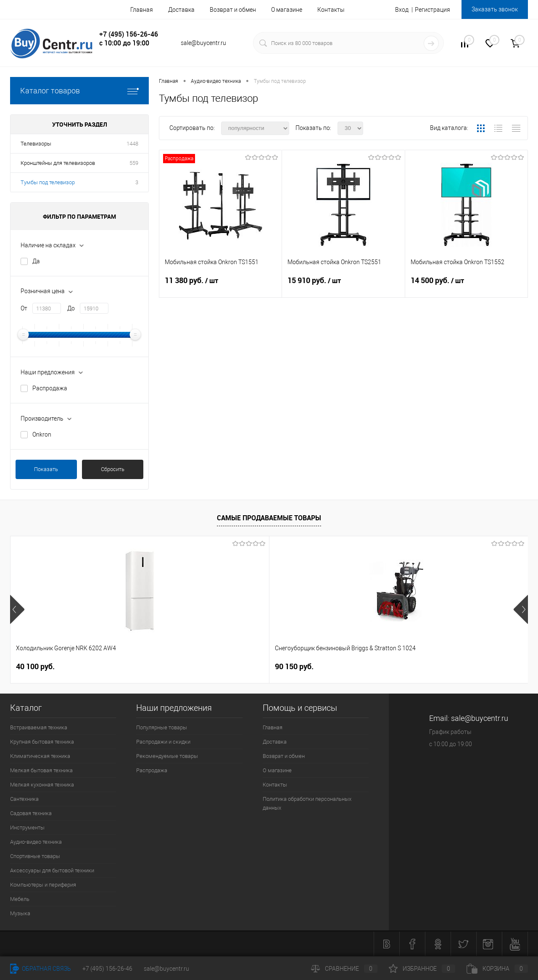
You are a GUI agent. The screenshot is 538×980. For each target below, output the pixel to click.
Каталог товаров (79, 91)
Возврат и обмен (233, 10)
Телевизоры (36, 144)
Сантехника (24, 799)
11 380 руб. (220, 286)
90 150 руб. (165, 666)
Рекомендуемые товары (167, 756)
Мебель (20, 899)
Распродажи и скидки (163, 742)
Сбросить (113, 469)
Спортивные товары (35, 856)
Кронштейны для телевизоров (58, 163)
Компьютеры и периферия (43, 885)
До (71, 308)
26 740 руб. (431, 667)
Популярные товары (162, 727)
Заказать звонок (495, 9)
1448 (132, 144)
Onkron (42, 434)
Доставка (181, 10)
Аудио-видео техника (36, 842)
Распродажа (50, 388)
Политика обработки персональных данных (307, 803)
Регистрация (433, 10)
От (24, 308)
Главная (142, 10)
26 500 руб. (294, 666)
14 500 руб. (466, 286)
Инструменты (27, 828)
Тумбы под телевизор (48, 182)
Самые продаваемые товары (269, 518)
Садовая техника (31, 813)
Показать (46, 469)
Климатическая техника (40, 756)
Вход (402, 10)
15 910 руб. (343, 286)
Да (36, 261)
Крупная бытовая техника (42, 742)
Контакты (331, 10)
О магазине (287, 10)
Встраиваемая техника (39, 727)
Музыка (20, 913)
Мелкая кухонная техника (42, 785)
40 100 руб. (35, 666)
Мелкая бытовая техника (41, 770)
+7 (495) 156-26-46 (107, 969)
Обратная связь (41, 969)
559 (134, 163)
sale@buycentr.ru (166, 969)
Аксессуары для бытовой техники (52, 870)
